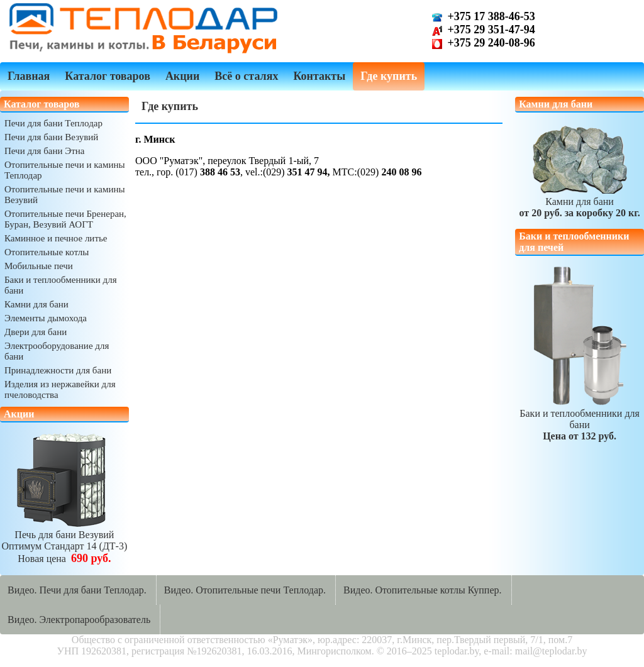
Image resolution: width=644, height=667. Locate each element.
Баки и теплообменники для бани (580, 419)
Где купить (389, 76)
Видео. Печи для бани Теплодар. (77, 590)
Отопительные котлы (47, 252)
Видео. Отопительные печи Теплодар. (245, 590)
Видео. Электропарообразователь (79, 620)
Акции (182, 76)
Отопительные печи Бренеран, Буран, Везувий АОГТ (65, 219)
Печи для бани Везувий (51, 137)
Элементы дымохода (46, 318)
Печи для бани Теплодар (53, 123)
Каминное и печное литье (56, 238)
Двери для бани (36, 332)
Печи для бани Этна (44, 151)
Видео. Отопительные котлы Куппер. (423, 590)
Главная (29, 76)
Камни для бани (36, 304)
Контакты (319, 76)
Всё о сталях (246, 76)
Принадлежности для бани (58, 370)
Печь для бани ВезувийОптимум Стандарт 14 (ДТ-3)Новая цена (65, 541)
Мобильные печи (39, 266)
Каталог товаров (108, 76)
